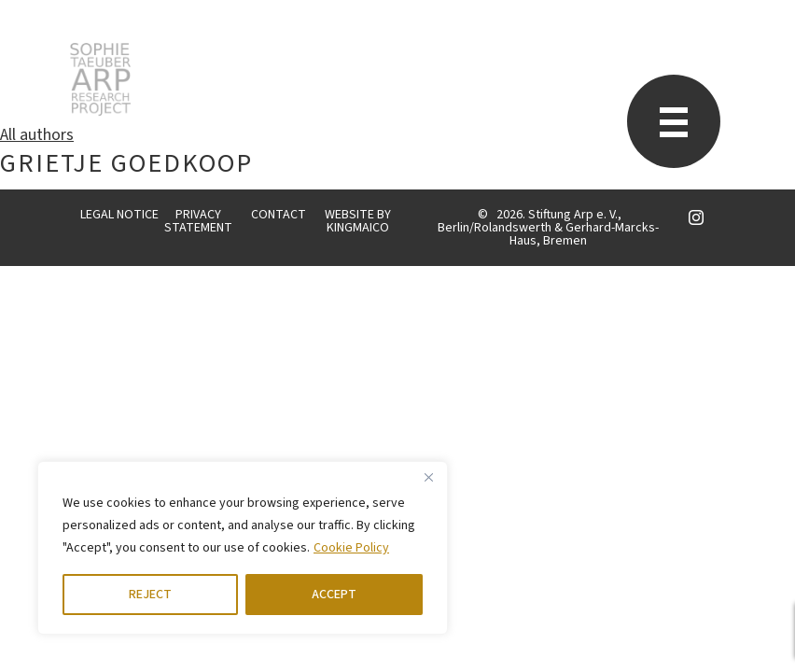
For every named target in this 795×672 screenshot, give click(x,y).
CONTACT (279, 215)
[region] (243, 548)
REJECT (150, 595)
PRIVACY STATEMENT (198, 221)
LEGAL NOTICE (119, 215)
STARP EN (100, 79)
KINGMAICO (358, 228)
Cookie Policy (351, 548)
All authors (37, 135)
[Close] (428, 477)
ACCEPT (334, 595)
